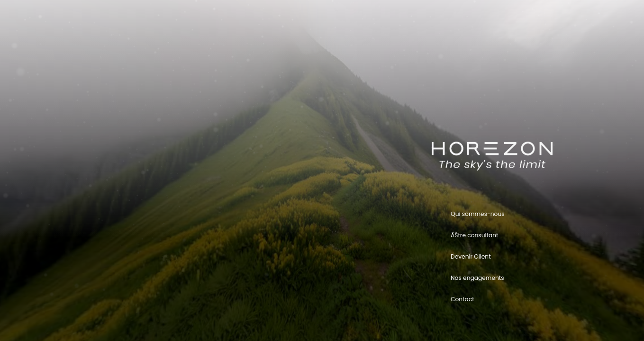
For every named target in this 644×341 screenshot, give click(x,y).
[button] (531, 214)
